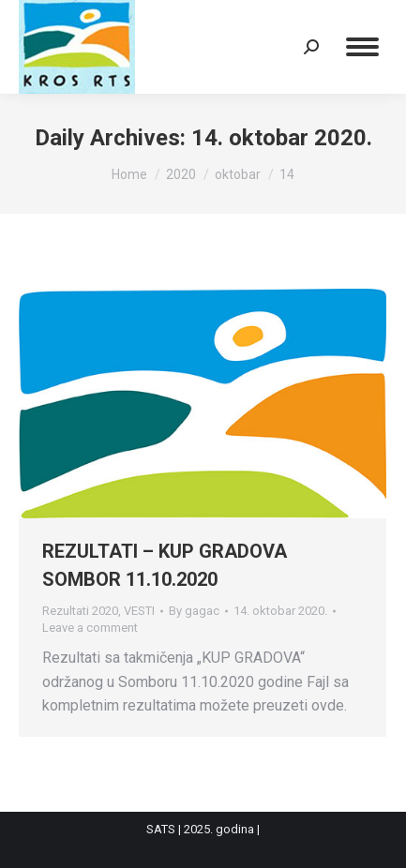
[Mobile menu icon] (362, 47)
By (194, 611)
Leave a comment (90, 628)
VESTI (139, 611)
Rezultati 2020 (80, 611)
